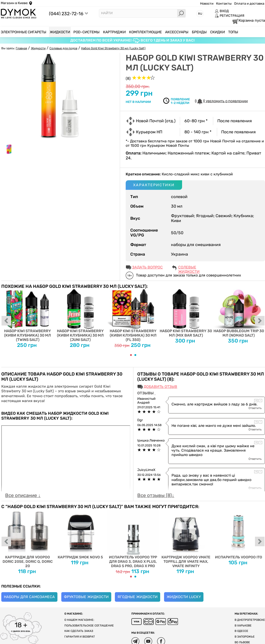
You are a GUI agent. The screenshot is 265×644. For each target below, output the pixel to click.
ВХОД (222, 11)
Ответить (255, 408)
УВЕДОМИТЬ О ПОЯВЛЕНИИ (221, 101)
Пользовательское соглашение (89, 626)
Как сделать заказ (79, 631)
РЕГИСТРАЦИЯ (230, 16)
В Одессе (241, 631)
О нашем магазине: (79, 620)
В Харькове (243, 626)
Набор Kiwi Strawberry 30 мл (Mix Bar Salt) (186, 313)
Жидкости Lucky (184, 597)
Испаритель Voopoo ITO (239, 534)
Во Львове (242, 642)
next (260, 321)
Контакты (224, 3)
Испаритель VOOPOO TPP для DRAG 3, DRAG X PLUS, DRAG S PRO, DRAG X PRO (133, 539)
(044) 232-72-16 (66, 14)
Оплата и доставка (249, 3)
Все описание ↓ (23, 495)
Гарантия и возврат (80, 637)
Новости (207, 3)
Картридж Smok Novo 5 (80, 534)
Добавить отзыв (160, 387)
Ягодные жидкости (138, 597)
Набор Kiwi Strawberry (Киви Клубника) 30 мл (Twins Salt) (28, 315)
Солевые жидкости (189, 268)
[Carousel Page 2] (135, 355)
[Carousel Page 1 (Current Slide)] (131, 355)
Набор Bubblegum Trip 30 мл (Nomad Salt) (239, 313)
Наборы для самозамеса (29, 597)
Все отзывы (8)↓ (156, 495)
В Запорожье (245, 637)
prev (6, 321)
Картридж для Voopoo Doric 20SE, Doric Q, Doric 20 (28, 539)
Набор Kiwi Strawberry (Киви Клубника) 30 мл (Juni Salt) (80, 315)
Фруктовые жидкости (86, 597)
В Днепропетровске (250, 620)
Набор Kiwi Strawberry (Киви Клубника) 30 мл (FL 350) (133, 315)
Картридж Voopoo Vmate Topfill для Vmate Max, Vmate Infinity (186, 539)
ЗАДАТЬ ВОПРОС (147, 267)
